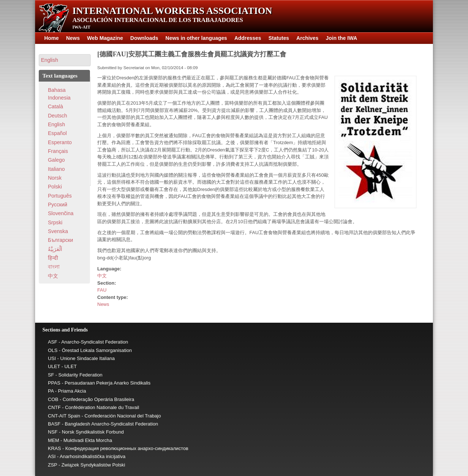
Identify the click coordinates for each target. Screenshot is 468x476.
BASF (54, 424)
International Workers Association (172, 11)
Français (58, 151)
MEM (54, 440)
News (73, 38)
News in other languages (196, 38)
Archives (307, 38)
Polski (55, 187)
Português (60, 196)
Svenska (58, 231)
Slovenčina (61, 213)
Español (57, 133)
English (56, 124)
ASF (53, 342)
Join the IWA (341, 38)
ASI (52, 456)
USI (52, 358)
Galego (56, 160)
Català (55, 106)
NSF (53, 432)
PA (51, 391)
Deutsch (57, 116)
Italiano (56, 169)
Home (52, 38)
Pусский (58, 205)
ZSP (52, 465)
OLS (53, 350)
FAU (102, 290)
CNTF (54, 407)
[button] (65, 60)
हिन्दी (53, 258)
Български (61, 240)
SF (51, 375)
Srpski (55, 222)
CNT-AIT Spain (64, 416)
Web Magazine (105, 38)
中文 (102, 276)
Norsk (55, 178)
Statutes (279, 38)
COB (53, 399)
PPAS (54, 383)
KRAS (54, 448)
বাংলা (54, 267)
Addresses (248, 38)
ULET (54, 366)
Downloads (144, 38)
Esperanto (60, 142)
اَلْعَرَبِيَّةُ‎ (55, 249)
